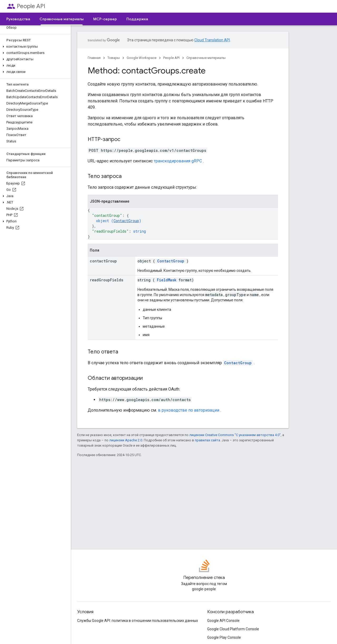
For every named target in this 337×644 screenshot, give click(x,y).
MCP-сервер (105, 19)
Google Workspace (142, 58)
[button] (34, 47)
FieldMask (167, 280)
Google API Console (223, 621)
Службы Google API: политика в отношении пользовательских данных (138, 621)
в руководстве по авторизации (189, 410)
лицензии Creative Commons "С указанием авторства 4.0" (235, 435)
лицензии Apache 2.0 (126, 440)
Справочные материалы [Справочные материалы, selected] (62, 19)
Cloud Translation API (212, 40)
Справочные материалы (206, 58)
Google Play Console (224, 637)
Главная (94, 58)
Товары (114, 58)
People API (31, 6)
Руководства (18, 19)
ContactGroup (126, 221)
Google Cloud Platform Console (233, 629)
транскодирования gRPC (178, 161)
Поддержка (137, 19)
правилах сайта (207, 440)
